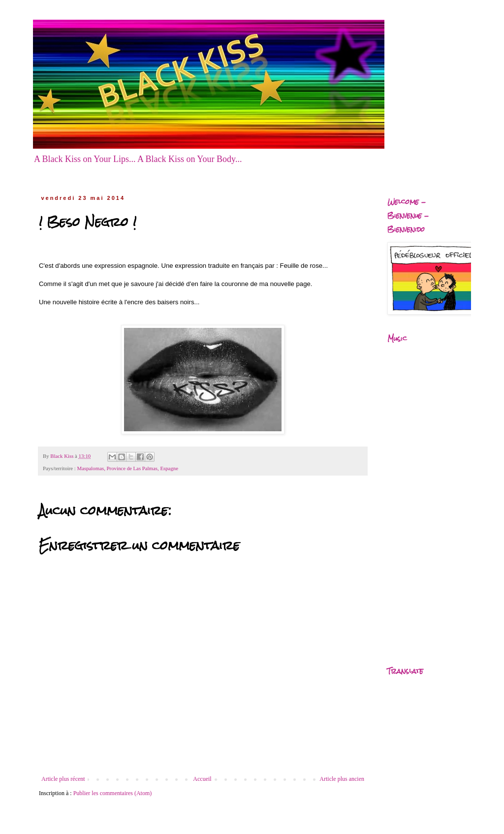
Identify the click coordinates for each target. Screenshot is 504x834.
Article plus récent (63, 779)
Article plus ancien (342, 779)
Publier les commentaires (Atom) (113, 793)
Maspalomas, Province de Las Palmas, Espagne (128, 468)
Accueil (202, 779)
